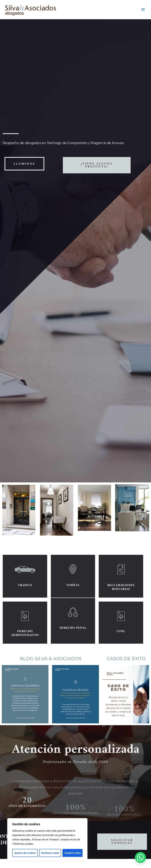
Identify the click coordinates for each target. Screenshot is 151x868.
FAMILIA (73, 611)
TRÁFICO (25, 611)
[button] (140, 857)
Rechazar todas (50, 853)
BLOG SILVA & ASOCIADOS (51, 658)
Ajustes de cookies (25, 853)
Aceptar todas (73, 853)
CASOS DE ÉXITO (126, 658)
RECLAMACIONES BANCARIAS (121, 613)
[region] (47, 839)
